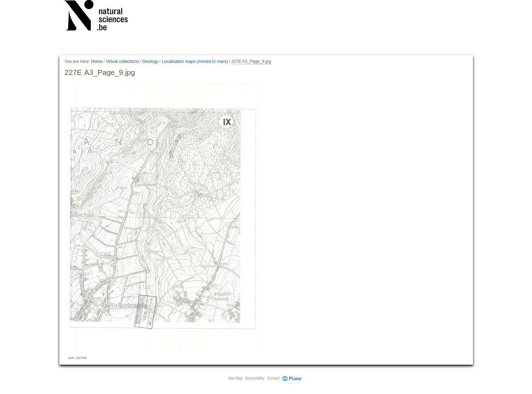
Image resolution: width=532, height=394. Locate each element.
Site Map (235, 378)
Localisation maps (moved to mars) (195, 61)
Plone (292, 378)
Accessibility (255, 378)
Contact (273, 378)
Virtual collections (122, 61)
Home (97, 61)
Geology (150, 61)
